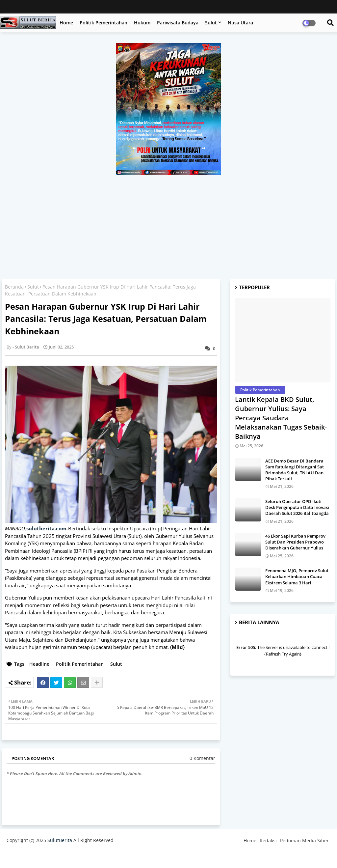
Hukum (142, 23)
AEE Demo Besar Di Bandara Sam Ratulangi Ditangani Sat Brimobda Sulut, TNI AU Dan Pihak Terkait (295, 470)
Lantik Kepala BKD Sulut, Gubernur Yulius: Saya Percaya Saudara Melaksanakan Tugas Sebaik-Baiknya (281, 418)
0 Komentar (202, 758)
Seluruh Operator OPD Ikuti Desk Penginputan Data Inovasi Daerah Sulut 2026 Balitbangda (297, 507)
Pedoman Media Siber (304, 840)
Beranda (14, 287)
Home (66, 23)
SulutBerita (60, 840)
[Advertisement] (168, 224)
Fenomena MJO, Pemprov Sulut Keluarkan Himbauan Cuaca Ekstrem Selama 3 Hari (297, 576)
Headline (39, 664)
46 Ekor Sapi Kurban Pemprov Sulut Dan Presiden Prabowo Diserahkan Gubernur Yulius (295, 542)
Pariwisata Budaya (178, 23)
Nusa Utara (240, 23)
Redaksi (268, 840)
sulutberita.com (46, 528)
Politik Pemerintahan (104, 23)
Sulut (211, 23)
